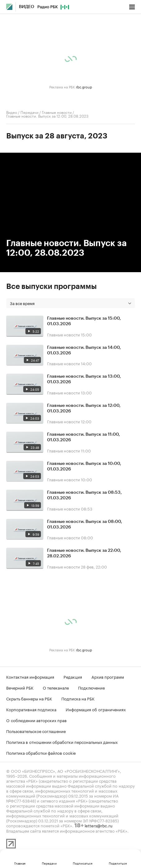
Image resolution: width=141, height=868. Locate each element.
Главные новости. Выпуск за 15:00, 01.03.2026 (84, 321)
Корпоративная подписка (31, 709)
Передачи (29, 112)
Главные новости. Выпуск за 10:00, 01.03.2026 (84, 466)
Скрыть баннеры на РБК (29, 698)
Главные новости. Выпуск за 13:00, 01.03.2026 (84, 379)
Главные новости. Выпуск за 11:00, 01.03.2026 (84, 437)
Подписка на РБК (78, 698)
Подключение (91, 687)
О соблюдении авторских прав (36, 720)
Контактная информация (30, 677)
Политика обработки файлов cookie (41, 753)
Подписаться (83, 863)
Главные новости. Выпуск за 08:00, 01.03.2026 (85, 524)
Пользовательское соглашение (36, 731)
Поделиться (118, 863)
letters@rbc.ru (99, 825)
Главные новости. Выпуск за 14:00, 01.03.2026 (84, 350)
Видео (26, 7)
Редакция (73, 677)
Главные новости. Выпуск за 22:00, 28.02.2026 (84, 553)
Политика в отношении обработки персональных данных (62, 742)
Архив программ (108, 677)
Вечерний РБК (20, 687)
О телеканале (56, 687)
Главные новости (57, 112)
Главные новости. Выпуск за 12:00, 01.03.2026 (84, 408)
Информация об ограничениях (96, 709)
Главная (20, 863)
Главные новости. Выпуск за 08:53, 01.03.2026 (84, 495)
